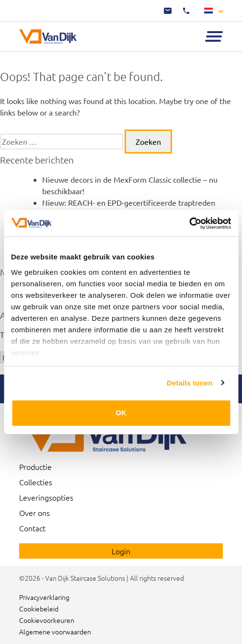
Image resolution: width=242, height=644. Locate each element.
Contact (32, 528)
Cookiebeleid (39, 609)
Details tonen (190, 383)
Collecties (36, 482)
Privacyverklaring (44, 597)
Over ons (35, 513)
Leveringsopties (46, 497)
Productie (35, 467)
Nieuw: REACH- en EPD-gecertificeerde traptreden (129, 202)
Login (121, 551)
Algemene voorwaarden (55, 632)
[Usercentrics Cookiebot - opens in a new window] (189, 223)
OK (121, 413)
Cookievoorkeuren (47, 620)
